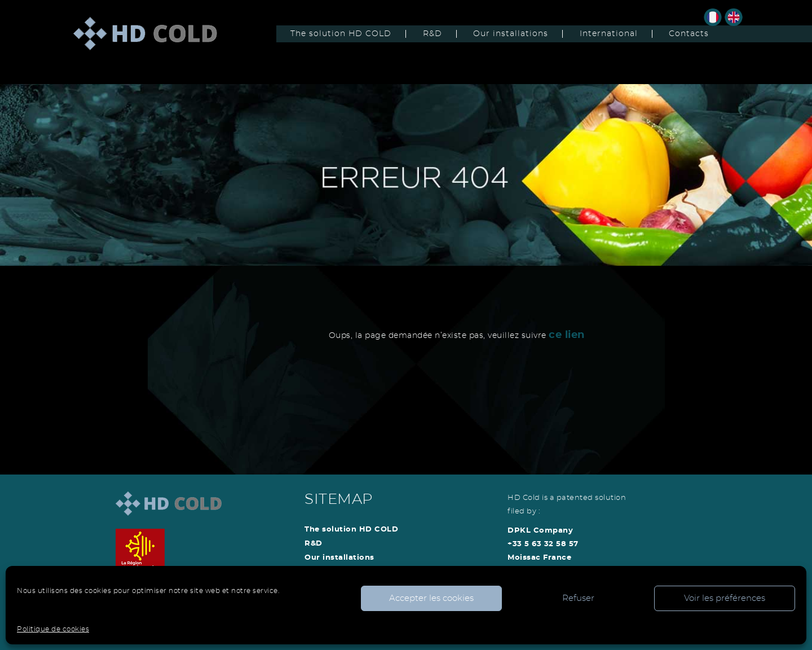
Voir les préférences (725, 598)
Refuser (578, 598)
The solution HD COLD (341, 34)
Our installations (511, 34)
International (609, 34)
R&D (433, 34)
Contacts (689, 34)
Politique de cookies (53, 629)
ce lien (567, 335)
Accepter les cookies (431, 598)
